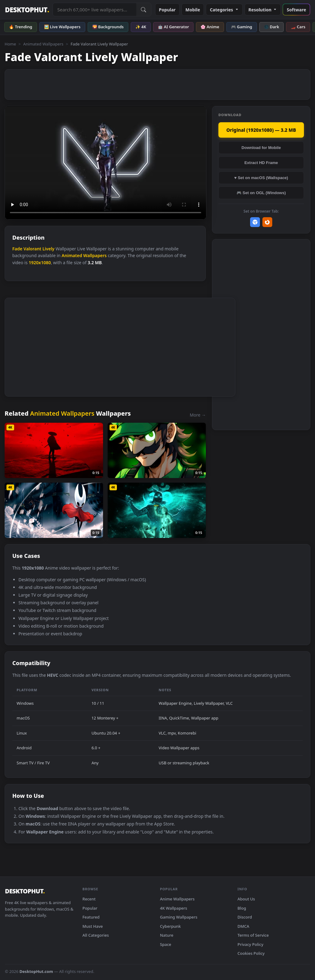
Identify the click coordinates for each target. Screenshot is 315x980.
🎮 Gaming (242, 27)
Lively (48, 249)
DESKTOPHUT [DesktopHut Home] (27, 10)
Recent (89, 899)
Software (296, 10)
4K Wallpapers (173, 908)
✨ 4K (141, 27)
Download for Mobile (261, 148)
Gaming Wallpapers (179, 917)
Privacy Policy (250, 944)
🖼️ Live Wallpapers (62, 27)
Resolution (263, 10)
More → (198, 415)
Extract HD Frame (261, 163)
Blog (242, 908)
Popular (167, 10)
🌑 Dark (272, 27)
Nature (167, 935)
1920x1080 (40, 263)
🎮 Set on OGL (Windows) (261, 193)
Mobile (193, 10)
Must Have (93, 926)
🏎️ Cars (298, 27)
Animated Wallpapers (43, 44)
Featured (91, 917)
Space (166, 944)
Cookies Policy (251, 953)
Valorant (32, 249)
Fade (17, 249)
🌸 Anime (210, 27)
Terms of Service (253, 935)
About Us (246, 899)
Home (10, 44)
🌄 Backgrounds (108, 27)
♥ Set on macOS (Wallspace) (261, 178)
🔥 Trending (21, 27)
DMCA (243, 926)
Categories (224, 10)
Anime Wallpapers (177, 899)
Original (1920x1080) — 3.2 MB (261, 130)
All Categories (96, 935)
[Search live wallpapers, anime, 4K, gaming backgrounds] (94, 10)
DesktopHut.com (36, 971)
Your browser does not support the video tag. (106, 163)
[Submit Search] (144, 10)
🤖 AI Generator (173, 27)
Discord (245, 917)
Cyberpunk (170, 926)
